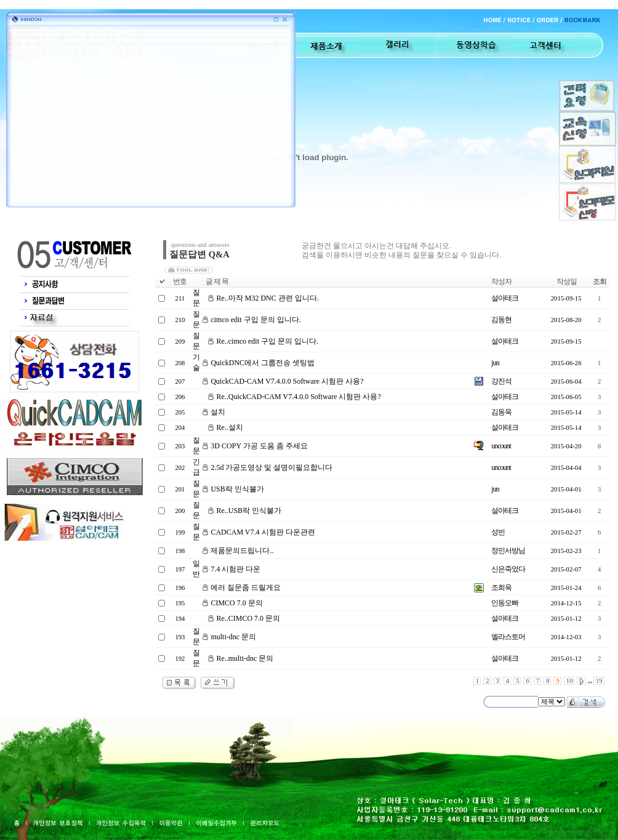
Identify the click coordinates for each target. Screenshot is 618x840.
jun (495, 363)
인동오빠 (505, 603)
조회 (600, 281)
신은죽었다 (508, 569)
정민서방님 (508, 551)
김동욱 (501, 412)
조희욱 (501, 588)
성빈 (498, 532)
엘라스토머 (508, 637)
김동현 (501, 320)
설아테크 (505, 298)
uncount (501, 446)
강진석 (501, 381)
